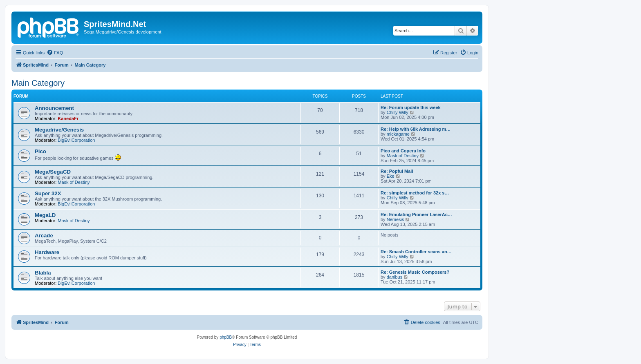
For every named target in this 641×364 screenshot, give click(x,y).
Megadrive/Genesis (59, 130)
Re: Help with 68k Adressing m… (416, 129)
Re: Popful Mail (397, 171)
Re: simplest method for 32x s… (415, 193)
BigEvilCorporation (76, 140)
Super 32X (48, 193)
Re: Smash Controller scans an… (416, 252)
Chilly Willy (398, 112)
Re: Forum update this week (411, 107)
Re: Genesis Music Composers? (415, 272)
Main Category (38, 83)
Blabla (43, 273)
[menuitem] (55, 53)
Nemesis (396, 219)
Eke (391, 176)
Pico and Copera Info (403, 151)
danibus (395, 277)
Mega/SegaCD (53, 172)
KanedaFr (68, 118)
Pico (40, 151)
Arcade (44, 236)
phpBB (226, 337)
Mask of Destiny (403, 156)
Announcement (54, 108)
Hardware (47, 252)
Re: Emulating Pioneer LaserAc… (416, 214)
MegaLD (45, 215)
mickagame (398, 134)
